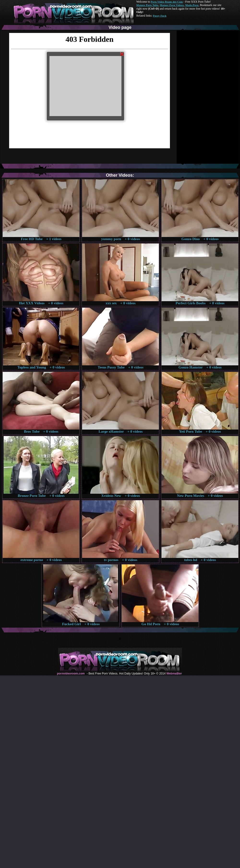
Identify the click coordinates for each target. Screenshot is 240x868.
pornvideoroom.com (71, 674)
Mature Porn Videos (172, 5)
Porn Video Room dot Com (167, 2)
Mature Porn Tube (147, 5)
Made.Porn (192, 5)
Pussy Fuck (160, 16)
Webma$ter (174, 674)
